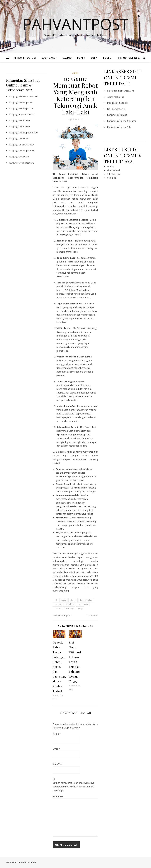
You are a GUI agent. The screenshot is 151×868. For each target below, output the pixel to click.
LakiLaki (58, 604)
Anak (64, 600)
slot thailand (113, 170)
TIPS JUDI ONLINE (127, 58)
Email (56, 749)
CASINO (67, 58)
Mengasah (83, 604)
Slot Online (24, 120)
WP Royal (32, 862)
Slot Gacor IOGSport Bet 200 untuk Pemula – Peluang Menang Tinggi (75, 662)
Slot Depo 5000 (27, 150)
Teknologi (69, 608)
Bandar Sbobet (26, 114)
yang (80, 608)
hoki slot (111, 178)
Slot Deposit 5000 (28, 133)
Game (73, 600)
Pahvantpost (75, 24)
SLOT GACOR (49, 58)
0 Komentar (93, 615)
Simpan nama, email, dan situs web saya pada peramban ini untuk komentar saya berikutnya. (73, 786)
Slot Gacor (24, 138)
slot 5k (111, 166)
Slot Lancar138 (26, 163)
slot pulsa (119, 97)
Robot (57, 608)
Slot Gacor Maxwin (28, 96)
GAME (75, 73)
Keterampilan (86, 600)
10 (56, 600)
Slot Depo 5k (25, 102)
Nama (57, 734)
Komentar (58, 796)
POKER (81, 58)
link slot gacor (114, 174)
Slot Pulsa (24, 157)
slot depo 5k (121, 103)
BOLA (94, 58)
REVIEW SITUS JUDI (25, 58)
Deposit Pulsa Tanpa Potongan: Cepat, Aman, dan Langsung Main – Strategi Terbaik (59, 667)
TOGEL (107, 58)
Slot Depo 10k (26, 108)
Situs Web (58, 764)
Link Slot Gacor (26, 145)
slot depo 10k (119, 109)
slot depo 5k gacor (126, 121)
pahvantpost (64, 615)
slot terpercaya (126, 91)
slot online (122, 115)
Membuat (70, 604)
